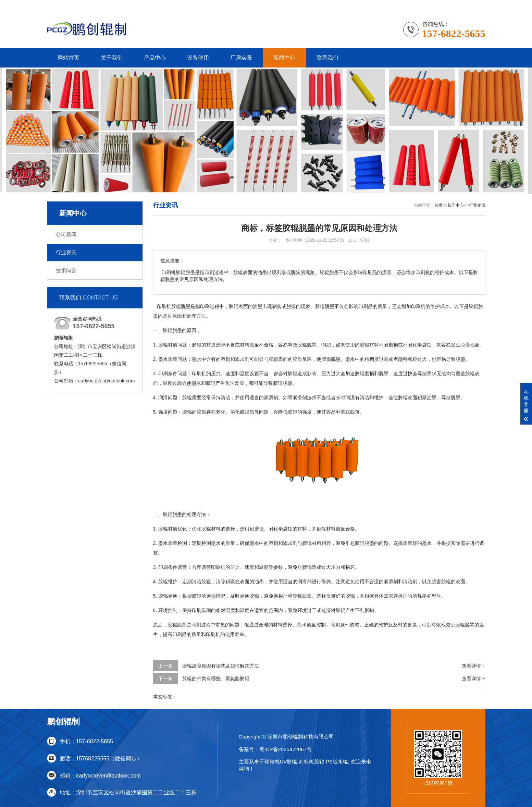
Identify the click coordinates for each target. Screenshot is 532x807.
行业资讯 (66, 252)
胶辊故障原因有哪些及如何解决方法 (221, 666)
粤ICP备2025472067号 (286, 749)
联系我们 (449, 5)
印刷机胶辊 (168, 306)
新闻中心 (284, 58)
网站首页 (69, 58)
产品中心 (155, 58)
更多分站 (476, 5)
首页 (438, 205)
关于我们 (112, 58)
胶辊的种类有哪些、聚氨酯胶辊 (216, 678)
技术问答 (66, 271)
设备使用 (198, 58)
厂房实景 (241, 58)
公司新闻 (66, 234)
